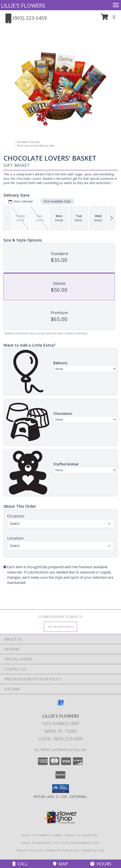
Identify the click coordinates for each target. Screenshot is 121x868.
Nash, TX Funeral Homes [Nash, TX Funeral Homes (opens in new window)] (43, 835)
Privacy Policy (29, 850)
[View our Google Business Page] (60, 705)
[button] (108, 19)
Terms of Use (93, 850)
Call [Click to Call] (20, 864)
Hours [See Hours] (101, 864)
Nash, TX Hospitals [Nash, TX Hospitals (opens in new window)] (83, 835)
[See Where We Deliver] (60, 627)
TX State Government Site (77, 843)
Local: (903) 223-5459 (60, 739)
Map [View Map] (60, 864)
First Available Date (57, 201)
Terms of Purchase (62, 850)
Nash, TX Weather (37, 843)
